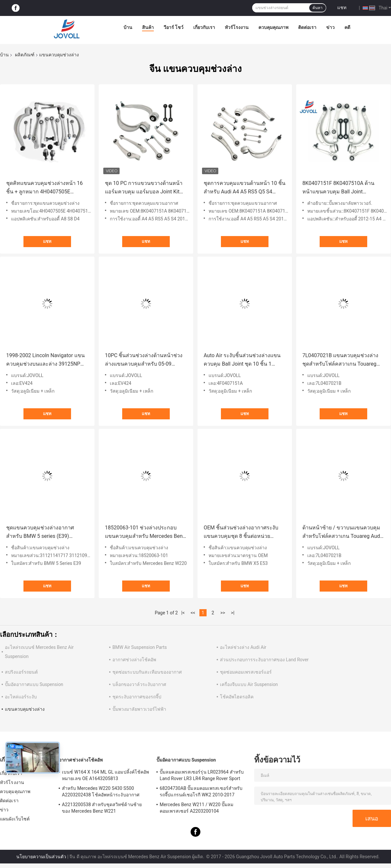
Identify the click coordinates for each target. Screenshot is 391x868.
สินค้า (148, 27)
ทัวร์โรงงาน (237, 27)
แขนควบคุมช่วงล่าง (25, 709)
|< (183, 613)
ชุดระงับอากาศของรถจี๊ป (137, 697)
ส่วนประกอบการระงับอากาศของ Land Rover (264, 660)
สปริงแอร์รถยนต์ (21, 672)
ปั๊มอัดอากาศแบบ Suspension (34, 684)
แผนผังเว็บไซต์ (15, 819)
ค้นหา (318, 8)
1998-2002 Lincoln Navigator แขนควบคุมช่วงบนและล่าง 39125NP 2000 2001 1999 (45, 360)
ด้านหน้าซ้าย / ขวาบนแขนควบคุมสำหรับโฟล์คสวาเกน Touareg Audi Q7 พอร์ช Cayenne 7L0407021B (342, 532)
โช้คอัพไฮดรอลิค (237, 697)
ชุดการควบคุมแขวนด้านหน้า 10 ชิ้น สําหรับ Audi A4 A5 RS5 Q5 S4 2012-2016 (245, 188)
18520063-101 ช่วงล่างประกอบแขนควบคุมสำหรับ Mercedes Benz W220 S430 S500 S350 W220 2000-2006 (146, 532)
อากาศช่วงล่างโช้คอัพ (134, 660)
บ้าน (128, 27)
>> (223, 613)
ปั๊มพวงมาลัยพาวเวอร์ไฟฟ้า (139, 709)
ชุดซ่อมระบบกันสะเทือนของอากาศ (147, 672)
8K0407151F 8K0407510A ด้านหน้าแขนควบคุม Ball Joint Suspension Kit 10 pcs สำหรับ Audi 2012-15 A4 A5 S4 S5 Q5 (343, 188)
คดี (347, 27)
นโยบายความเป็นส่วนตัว (41, 857)
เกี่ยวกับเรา (204, 27)
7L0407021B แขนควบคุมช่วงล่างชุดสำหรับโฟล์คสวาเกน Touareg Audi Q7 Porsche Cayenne (340, 360)
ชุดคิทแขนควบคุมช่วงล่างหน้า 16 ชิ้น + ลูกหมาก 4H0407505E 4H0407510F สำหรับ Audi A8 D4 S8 (47, 188)
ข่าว (330, 27)
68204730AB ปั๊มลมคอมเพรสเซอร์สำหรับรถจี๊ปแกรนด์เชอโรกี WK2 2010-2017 (201, 791)
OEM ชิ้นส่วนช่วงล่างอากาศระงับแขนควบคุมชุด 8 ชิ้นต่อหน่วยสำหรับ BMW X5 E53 (241, 532)
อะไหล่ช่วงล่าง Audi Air (243, 647)
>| (233, 613)
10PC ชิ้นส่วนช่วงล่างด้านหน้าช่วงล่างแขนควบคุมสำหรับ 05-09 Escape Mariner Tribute (144, 360)
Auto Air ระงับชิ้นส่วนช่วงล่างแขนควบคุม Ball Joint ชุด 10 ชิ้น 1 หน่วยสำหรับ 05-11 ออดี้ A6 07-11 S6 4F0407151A (242, 360)
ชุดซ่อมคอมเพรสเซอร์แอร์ (246, 672)
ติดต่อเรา (307, 27)
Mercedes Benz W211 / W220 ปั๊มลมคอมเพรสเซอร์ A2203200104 (197, 808)
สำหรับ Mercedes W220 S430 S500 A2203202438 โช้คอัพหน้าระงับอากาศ (101, 791)
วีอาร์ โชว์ (174, 27)
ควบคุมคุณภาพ (273, 27)
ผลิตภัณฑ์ (25, 55)
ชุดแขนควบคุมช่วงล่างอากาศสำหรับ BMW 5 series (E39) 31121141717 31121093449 (40, 532)
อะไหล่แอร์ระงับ (21, 697)
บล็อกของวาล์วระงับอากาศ (139, 684)
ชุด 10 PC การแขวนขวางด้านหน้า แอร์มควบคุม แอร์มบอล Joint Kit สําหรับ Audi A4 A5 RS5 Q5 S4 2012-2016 (144, 188)
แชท (342, 7)
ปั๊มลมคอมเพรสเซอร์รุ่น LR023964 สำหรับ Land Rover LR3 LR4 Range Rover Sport (202, 775)
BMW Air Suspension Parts (140, 647)
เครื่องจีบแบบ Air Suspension (249, 684)
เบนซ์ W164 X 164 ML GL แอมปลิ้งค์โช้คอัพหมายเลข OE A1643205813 (105, 775)
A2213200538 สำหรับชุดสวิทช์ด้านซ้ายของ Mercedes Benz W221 (102, 808)
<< (193, 613)
